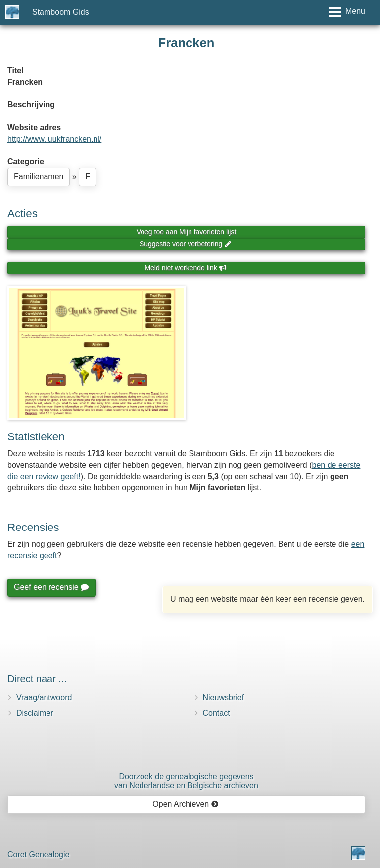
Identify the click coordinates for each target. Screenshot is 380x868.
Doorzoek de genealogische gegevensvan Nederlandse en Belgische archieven (186, 781)
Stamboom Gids (61, 12)
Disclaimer (35, 713)
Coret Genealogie (38, 854)
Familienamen (39, 176)
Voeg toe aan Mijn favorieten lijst (187, 232)
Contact (216, 713)
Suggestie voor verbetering (186, 244)
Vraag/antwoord (44, 698)
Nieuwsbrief (224, 698)
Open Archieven (185, 804)
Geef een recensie (51, 587)
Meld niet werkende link (185, 268)
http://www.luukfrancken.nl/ (54, 139)
